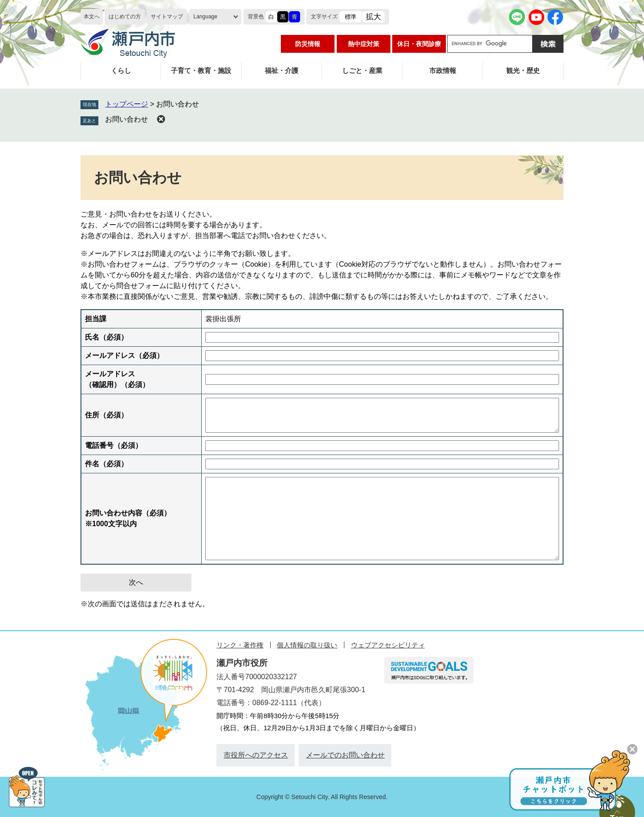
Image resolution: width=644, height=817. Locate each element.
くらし (121, 70)
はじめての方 (125, 17)
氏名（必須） (106, 337)
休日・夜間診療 (419, 44)
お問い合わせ (127, 119)
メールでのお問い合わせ (345, 755)
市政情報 (443, 70)
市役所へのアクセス (256, 755)
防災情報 (308, 44)
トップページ (127, 104)
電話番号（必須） (114, 445)
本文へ (92, 17)
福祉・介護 (282, 70)
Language (205, 17)
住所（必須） (106, 415)
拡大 (373, 17)
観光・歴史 (523, 70)
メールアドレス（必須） (124, 355)
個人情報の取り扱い (307, 645)
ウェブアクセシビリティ (388, 645)
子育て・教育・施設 (201, 70)
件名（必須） (106, 464)
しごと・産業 (362, 70)
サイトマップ (167, 17)
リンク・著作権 (240, 645)
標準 (351, 17)
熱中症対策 (364, 44)
